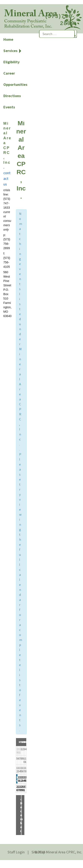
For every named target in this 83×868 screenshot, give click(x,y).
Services (10, 51)
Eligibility (11, 62)
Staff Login (16, 852)
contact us (7, 178)
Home (8, 39)
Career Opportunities (15, 79)
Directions (12, 96)
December (21, 815)
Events (9, 107)
